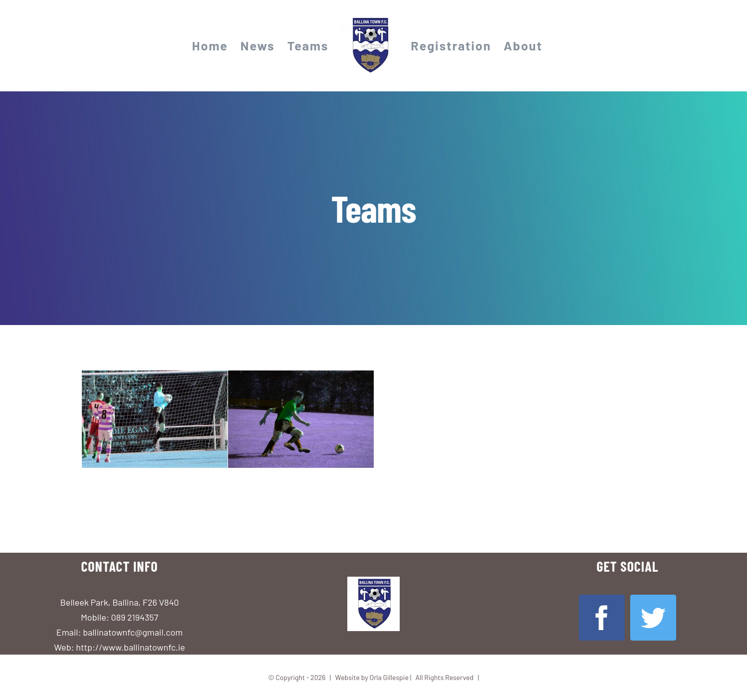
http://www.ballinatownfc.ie (130, 647)
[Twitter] (653, 618)
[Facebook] (602, 618)
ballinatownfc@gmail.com (133, 632)
